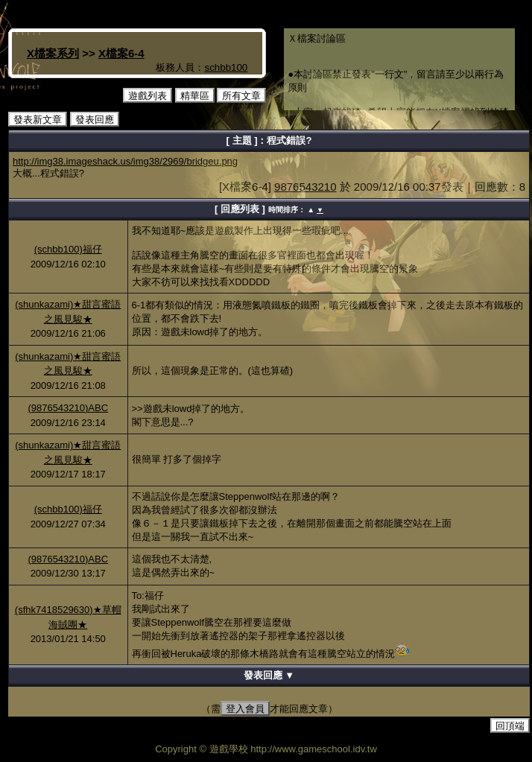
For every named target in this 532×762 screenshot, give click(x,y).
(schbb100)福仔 (68, 249)
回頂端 (510, 726)
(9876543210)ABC (68, 408)
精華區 (195, 96)
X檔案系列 (53, 53)
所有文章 (241, 96)
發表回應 (95, 120)
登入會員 (245, 709)
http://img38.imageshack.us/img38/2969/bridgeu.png (125, 161)
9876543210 (305, 187)
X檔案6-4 (121, 53)
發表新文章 (38, 120)
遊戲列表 (148, 96)
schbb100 (226, 67)
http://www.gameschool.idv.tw (314, 749)
